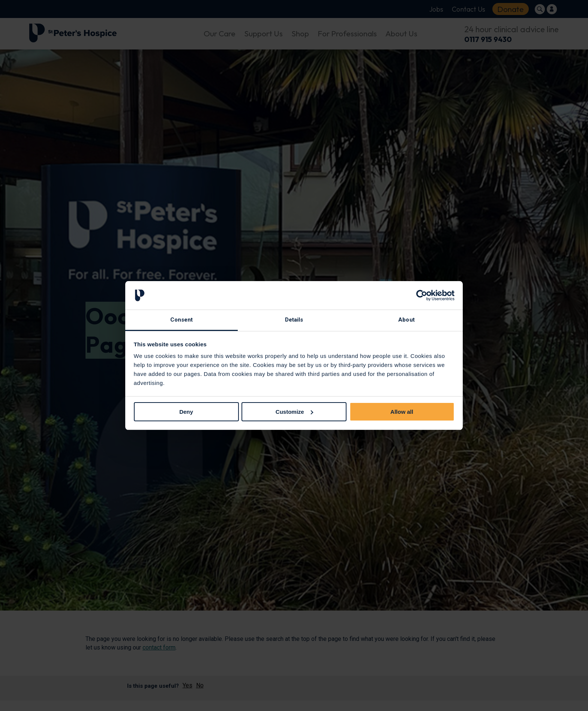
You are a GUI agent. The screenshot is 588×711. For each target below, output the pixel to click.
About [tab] (406, 320)
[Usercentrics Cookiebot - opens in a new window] (422, 295)
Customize (294, 412)
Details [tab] (294, 320)
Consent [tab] (182, 320)
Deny (186, 412)
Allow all (402, 412)
